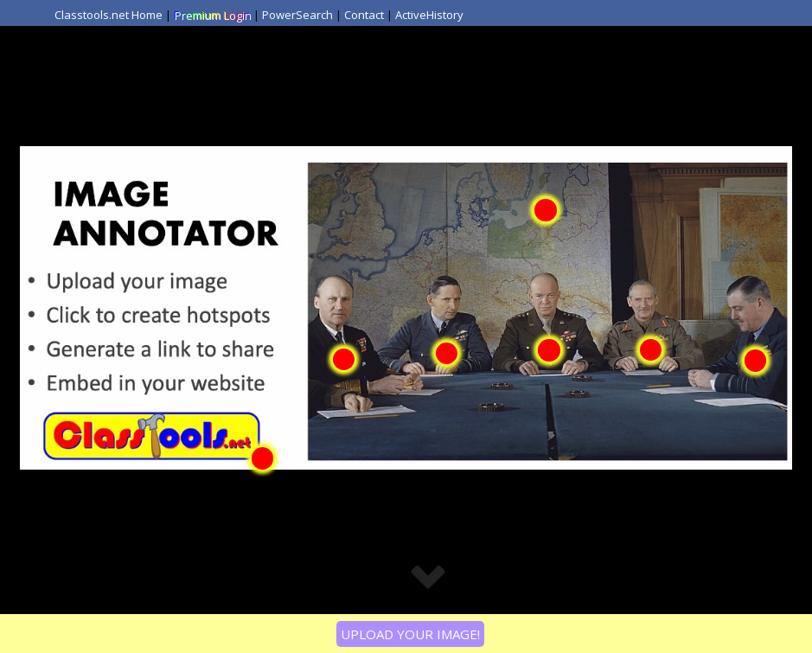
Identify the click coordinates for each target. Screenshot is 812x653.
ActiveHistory (429, 15)
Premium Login (212, 15)
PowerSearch (297, 15)
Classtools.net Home (109, 15)
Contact (364, 15)
